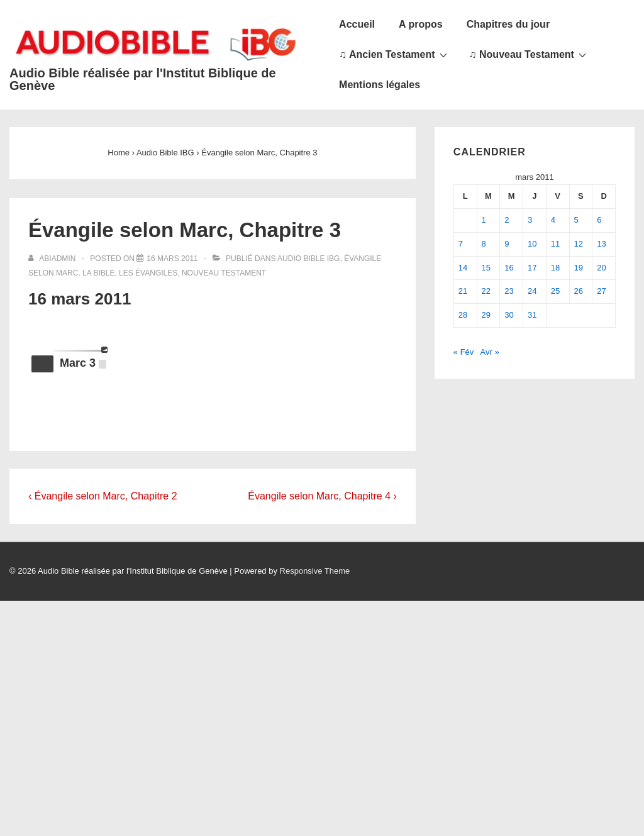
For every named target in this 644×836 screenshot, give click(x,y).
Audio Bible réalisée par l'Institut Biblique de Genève (143, 79)
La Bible (98, 273)
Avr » (490, 352)
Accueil (357, 24)
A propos (421, 24)
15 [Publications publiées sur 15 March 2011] (486, 268)
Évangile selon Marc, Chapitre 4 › (322, 496)
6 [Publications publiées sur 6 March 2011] (599, 220)
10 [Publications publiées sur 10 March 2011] (532, 244)
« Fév (464, 352)
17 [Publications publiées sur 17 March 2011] (532, 268)
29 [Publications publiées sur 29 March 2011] (486, 315)
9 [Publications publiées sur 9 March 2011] (507, 244)
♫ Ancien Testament (394, 54)
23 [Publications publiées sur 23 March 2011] (509, 291)
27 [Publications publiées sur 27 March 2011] (601, 291)
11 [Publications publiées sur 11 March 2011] (555, 244)
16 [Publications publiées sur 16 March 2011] (509, 268)
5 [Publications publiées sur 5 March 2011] (576, 220)
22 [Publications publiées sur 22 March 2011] (486, 291)
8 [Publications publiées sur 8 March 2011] (484, 244)
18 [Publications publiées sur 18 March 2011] (555, 268)
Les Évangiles (148, 273)
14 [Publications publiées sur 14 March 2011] (463, 268)
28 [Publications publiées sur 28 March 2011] (463, 315)
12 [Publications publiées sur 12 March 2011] (579, 244)
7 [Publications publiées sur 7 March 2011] (461, 244)
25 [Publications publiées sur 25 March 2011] (555, 291)
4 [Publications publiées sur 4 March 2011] (553, 220)
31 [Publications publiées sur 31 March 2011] (532, 315)
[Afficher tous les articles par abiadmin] (53, 259)
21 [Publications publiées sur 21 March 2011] (463, 291)
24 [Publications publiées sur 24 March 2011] (532, 291)
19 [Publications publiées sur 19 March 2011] (579, 268)
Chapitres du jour (508, 24)
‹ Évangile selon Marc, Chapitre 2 (103, 496)
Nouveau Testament (224, 273)
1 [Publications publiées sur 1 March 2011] (484, 220)
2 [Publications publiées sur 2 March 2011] (507, 220)
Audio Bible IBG (308, 259)
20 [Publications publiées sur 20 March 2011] (601, 268)
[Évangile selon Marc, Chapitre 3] (172, 259)
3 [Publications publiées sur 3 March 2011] (530, 220)
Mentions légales (380, 85)
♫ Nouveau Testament (529, 54)
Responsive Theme (315, 571)
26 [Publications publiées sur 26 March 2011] (579, 291)
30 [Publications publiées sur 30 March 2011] (509, 315)
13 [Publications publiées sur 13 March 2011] (601, 244)
